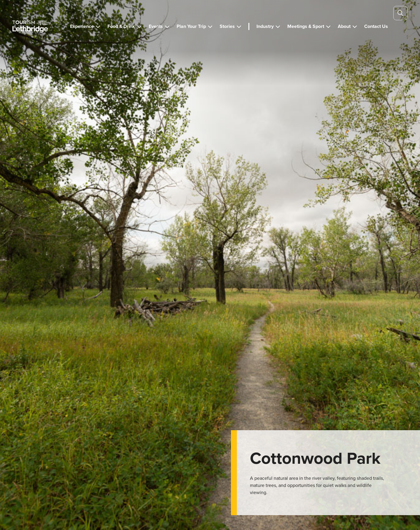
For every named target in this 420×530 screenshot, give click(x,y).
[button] (85, 26)
